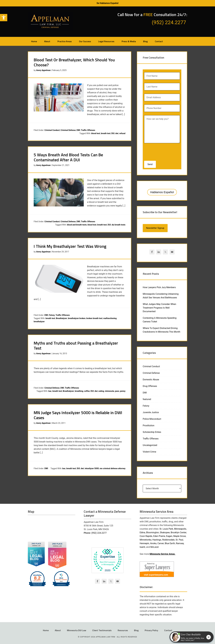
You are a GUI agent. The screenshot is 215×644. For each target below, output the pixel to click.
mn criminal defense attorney (113, 468)
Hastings (157, 540)
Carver (161, 543)
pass (117, 391)
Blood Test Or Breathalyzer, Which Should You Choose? (74, 62)
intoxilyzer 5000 (92, 468)
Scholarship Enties (152, 432)
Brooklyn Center (179, 532)
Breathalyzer (62, 318)
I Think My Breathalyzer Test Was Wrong (70, 246)
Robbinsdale (168, 540)
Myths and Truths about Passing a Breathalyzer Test (76, 346)
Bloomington (153, 532)
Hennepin (144, 543)
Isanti (142, 547)
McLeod (154, 547)
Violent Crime (149, 452)
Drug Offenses (150, 386)
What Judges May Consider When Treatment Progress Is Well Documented (159, 308)
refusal (122, 133)
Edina (142, 532)
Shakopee (165, 532)
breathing (79, 391)
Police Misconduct (152, 419)
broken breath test (94, 318)
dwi (117, 133)
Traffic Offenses (88, 130)
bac (50, 391)
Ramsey (180, 543)
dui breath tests (119, 225)
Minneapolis (180, 529)
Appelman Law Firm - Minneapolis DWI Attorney (50, 21)
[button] (4, 18)
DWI (78, 130)
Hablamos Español (162, 192)
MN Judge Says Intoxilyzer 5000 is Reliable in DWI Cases (78, 415)
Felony (52, 315)
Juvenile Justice (151, 412)
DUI (113, 133)
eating (101, 391)
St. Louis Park (166, 529)
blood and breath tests (77, 225)
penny (123, 391)
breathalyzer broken (77, 318)
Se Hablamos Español (108, 3)
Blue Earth (170, 543)
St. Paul (179, 540)
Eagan (169, 536)
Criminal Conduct (52, 130)
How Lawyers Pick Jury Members (159, 287)
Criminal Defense (68, 130)
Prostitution (149, 425)
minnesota (109, 391)
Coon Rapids (146, 536)
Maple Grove (180, 536)
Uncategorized (150, 445)
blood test (96, 133)
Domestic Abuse (151, 380)
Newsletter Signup (155, 228)
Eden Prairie (159, 536)
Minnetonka (146, 540)
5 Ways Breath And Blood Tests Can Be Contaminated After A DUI (68, 157)
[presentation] (162, 151)
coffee (87, 391)
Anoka (153, 543)
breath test (106, 133)
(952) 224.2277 (99, 533)
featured (147, 399)
